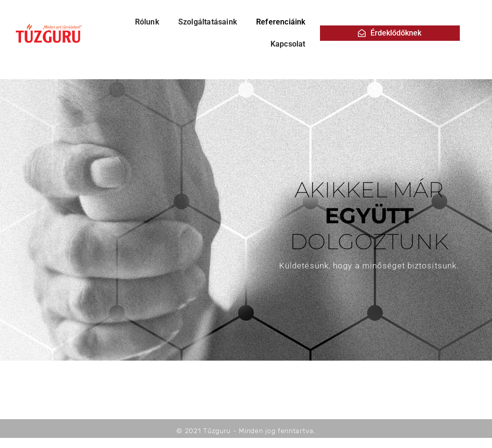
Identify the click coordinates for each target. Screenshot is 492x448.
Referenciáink (281, 22)
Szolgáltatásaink (208, 22)
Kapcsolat (288, 44)
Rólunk (147, 22)
